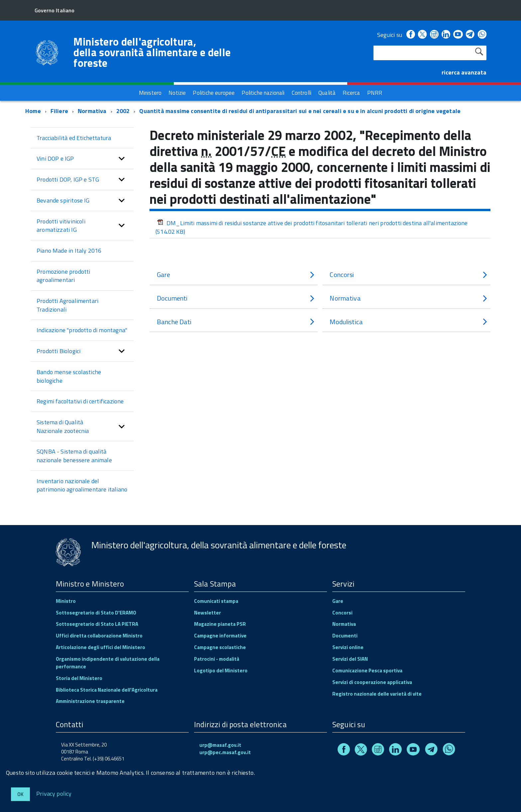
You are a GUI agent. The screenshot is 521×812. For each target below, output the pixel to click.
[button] (122, 159)
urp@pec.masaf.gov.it (225, 752)
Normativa (92, 111)
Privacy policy (54, 793)
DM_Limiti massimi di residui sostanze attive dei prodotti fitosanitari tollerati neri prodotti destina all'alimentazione (312, 227)
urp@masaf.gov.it (220, 745)
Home (33, 111)
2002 (123, 111)
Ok (20, 794)
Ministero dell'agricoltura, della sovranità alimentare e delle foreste (152, 52)
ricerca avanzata (464, 72)
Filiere (59, 111)
